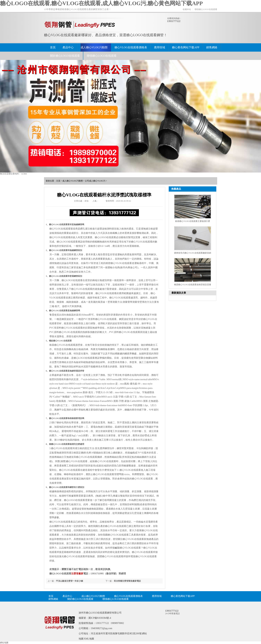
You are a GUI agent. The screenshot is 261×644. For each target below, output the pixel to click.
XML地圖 (89, 639)
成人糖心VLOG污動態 (94, 47)
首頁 (53, 47)
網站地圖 (4, 643)
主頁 (58, 181)
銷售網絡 (212, 47)
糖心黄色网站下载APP (186, 47)
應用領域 (160, 47)
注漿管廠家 (77, 574)
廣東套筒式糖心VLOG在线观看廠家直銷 (193, 253)
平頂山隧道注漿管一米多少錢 (69, 581)
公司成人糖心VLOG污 (95, 181)
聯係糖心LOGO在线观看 (206, 9)
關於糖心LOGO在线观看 (65, 56)
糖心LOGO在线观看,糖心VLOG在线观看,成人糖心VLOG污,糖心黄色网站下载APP (101, 3)
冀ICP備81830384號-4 (100, 618)
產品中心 (68, 47)
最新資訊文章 (179, 293)
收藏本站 (187, 9)
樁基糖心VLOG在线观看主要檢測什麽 (193, 221)
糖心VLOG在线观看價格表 (131, 47)
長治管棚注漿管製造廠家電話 (127, 581)
